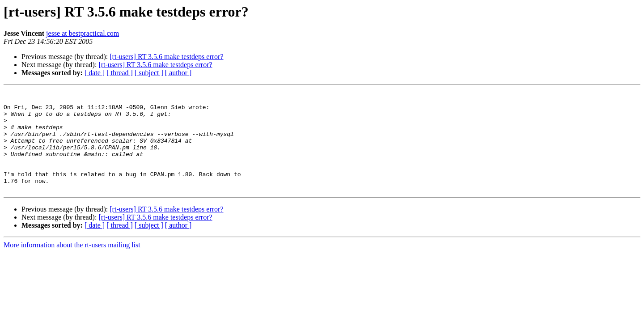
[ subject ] (149, 73)
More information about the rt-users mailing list (72, 265)
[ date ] (95, 73)
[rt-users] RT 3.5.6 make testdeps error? (166, 57)
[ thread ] (120, 73)
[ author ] (178, 73)
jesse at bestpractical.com (83, 33)
